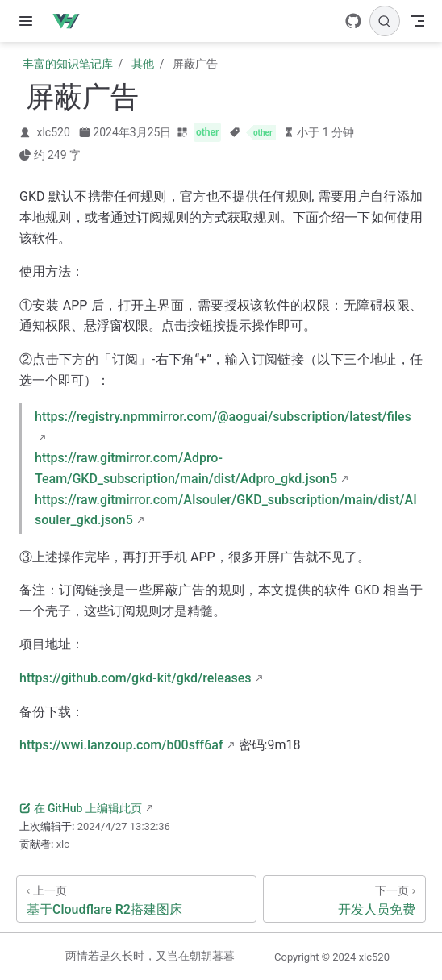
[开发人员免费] (344, 899)
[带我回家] (71, 21)
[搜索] (385, 21)
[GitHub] (353, 21)
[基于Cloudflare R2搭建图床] (136, 899)
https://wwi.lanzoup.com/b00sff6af (121, 745)
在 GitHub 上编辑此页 (81, 808)
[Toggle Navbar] (418, 21)
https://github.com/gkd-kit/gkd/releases (136, 678)
